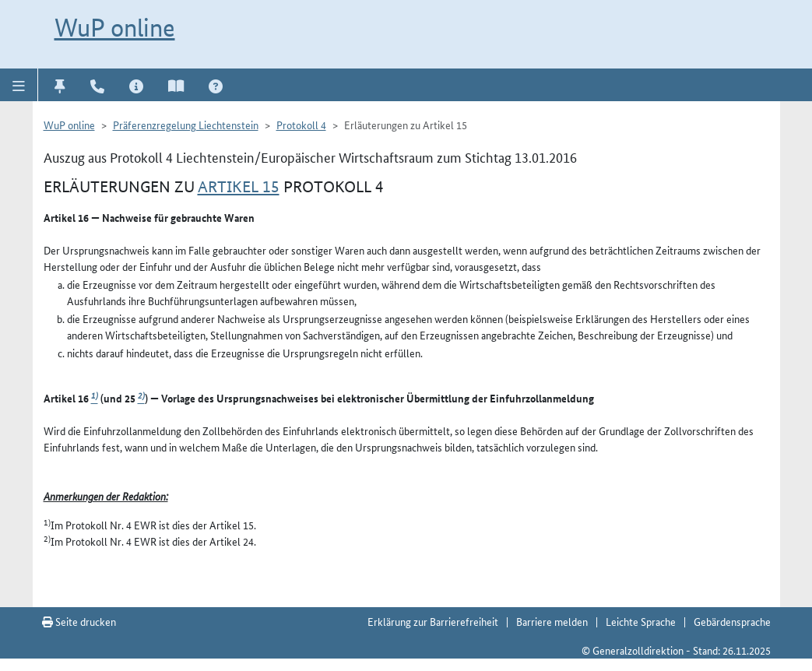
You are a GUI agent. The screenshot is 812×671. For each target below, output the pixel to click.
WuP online (115, 27)
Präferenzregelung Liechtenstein (186, 125)
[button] (19, 85)
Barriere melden (552, 621)
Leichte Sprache (641, 621)
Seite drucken (79, 621)
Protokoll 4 (301, 125)
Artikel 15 (239, 187)
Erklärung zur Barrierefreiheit (433, 621)
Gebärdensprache (732, 621)
